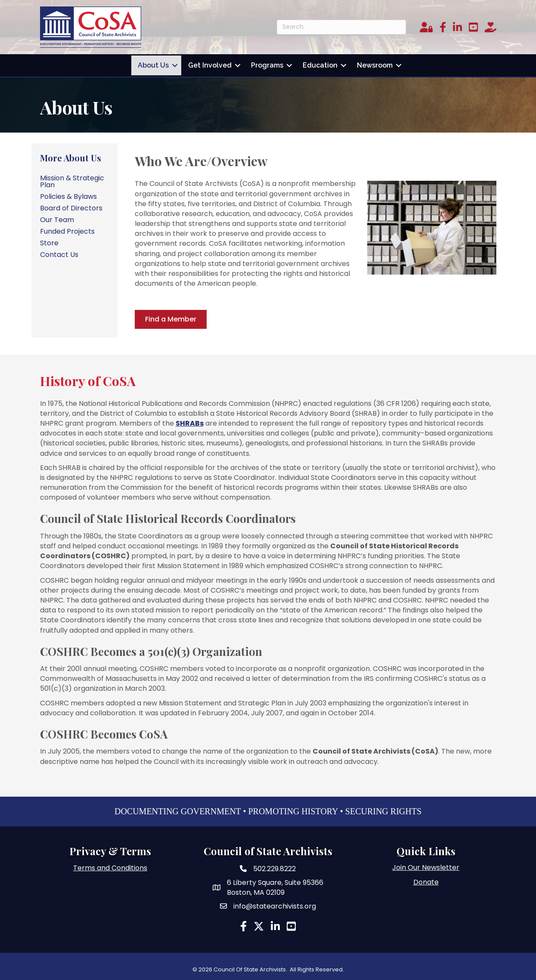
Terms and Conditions (110, 866)
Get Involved (210, 64)
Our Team (57, 217)
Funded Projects (67, 229)
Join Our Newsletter (426, 865)
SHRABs (190, 421)
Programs (267, 64)
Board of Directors (71, 206)
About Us (153, 64)
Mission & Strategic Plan (72, 179)
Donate (426, 880)
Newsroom (375, 64)
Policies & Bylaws (68, 194)
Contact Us (59, 252)
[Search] (341, 27)
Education (320, 64)
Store (49, 240)
